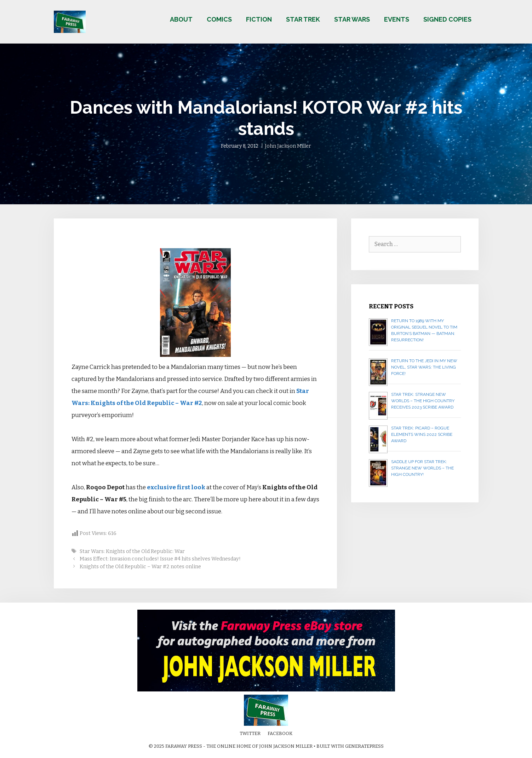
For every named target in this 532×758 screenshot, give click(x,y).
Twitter (250, 733)
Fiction (259, 19)
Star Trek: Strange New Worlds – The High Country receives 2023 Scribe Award (423, 401)
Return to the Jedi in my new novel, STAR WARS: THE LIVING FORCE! (424, 367)
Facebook (280, 733)
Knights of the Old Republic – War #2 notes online (140, 566)
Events (397, 19)
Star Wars (352, 19)
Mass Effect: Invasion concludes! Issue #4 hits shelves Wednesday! (160, 559)
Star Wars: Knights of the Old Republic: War (132, 551)
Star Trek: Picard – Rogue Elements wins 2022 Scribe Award (422, 434)
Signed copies (447, 19)
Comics (219, 19)
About (181, 19)
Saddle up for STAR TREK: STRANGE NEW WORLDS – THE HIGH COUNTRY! (422, 468)
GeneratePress (364, 746)
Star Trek (303, 19)
